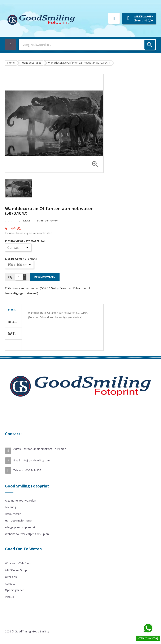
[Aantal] (19, 277)
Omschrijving (15, 310)
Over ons (11, 577)
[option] (21, 188)
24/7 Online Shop (16, 570)
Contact (10, 583)
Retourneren (13, 514)
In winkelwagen (45, 277)
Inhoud (10, 597)
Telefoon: (19, 470)
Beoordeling (15, 322)
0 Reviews (25, 221)
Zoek (150, 45)
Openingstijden (15, 590)
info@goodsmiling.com (35, 460)
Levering (10, 507)
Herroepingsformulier (19, 520)
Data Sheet (15, 334)
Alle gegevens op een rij (20, 527)
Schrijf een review (47, 221)
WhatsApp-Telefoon (18, 563)
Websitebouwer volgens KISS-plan (27, 534)
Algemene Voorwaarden (21, 500)
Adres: (17, 449)
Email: (17, 460)
